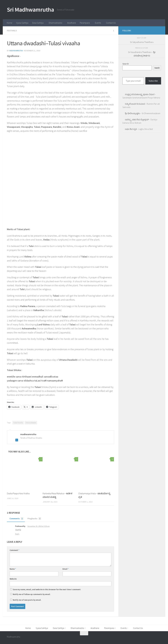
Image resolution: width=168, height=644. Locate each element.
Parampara (85, 23)
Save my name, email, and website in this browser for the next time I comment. (47, 589)
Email (66, 569)
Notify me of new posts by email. (27, 600)
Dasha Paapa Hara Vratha (19, 493)
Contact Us (111, 23)
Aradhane (72, 23)
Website (13, 579)
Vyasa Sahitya (22, 23)
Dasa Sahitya (38, 23)
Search (157, 68)
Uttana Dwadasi (31, 422)
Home (10, 23)
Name (13, 569)
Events (98, 23)
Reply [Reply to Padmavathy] (17, 534)
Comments (16, 518)
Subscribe (153, 81)
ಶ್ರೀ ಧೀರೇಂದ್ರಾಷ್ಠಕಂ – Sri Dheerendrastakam (143, 113)
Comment (14, 550)
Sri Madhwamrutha (30, 10)
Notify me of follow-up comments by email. (32, 594)
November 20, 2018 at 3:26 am (39, 526)
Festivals (12, 30)
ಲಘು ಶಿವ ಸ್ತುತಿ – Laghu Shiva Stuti (139, 129)
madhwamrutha (16, 50)
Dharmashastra (55, 23)
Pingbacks (34, 518)
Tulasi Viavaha (18, 422)
